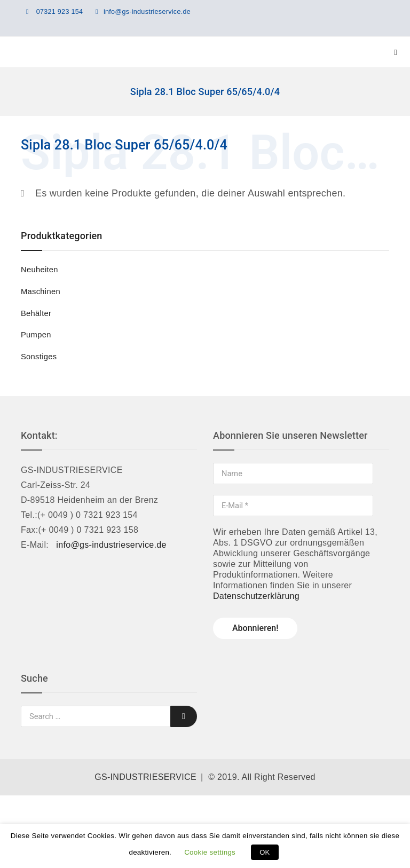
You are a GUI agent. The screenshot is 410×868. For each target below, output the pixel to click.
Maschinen (41, 291)
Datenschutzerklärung (256, 596)
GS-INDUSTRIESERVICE (145, 777)
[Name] (293, 474)
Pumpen (36, 335)
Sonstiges (39, 357)
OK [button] (265, 852)
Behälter (36, 313)
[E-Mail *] (293, 506)
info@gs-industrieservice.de (147, 12)
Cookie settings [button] (210, 852)
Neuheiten (40, 270)
